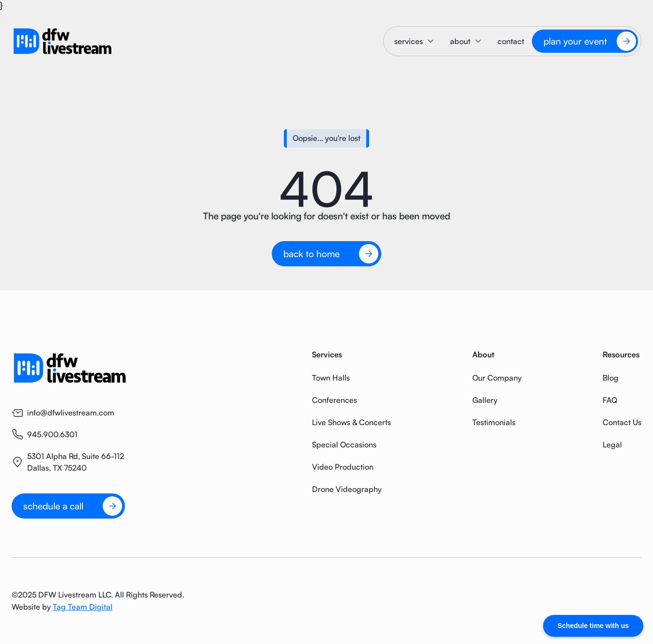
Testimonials (494, 422)
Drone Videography (347, 489)
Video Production (343, 467)
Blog (611, 378)
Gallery (485, 400)
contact (511, 41)
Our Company (497, 378)
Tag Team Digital (83, 607)
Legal (612, 445)
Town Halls (331, 378)
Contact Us (622, 422)
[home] (62, 41)
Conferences (334, 400)
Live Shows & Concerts (351, 422)
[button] (414, 41)
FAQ (610, 400)
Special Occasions (344, 445)
